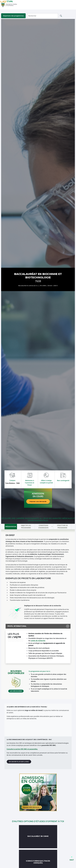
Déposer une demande (38, 501)
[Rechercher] (43, 16)
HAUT (72, 859)
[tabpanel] (38, 614)
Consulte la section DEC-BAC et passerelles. (22, 749)
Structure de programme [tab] (62, 527)
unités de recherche (38, 641)
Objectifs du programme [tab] (26, 527)
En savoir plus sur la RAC (19, 762)
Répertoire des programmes (13, 16)
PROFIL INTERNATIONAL (16, 626)
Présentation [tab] (11, 527)
